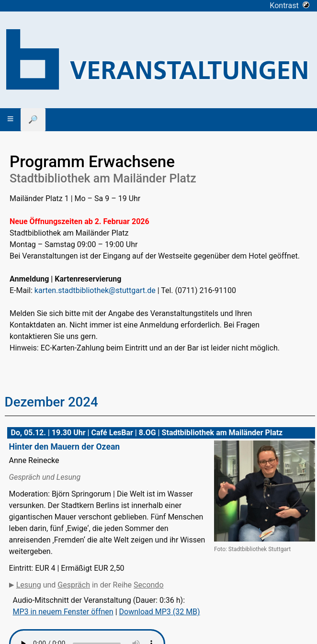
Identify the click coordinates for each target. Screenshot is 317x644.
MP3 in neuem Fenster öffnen (63, 612)
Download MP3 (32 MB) (160, 612)
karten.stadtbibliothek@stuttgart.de (95, 290)
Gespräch (74, 585)
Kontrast (289, 6)
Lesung (29, 585)
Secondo (148, 585)
